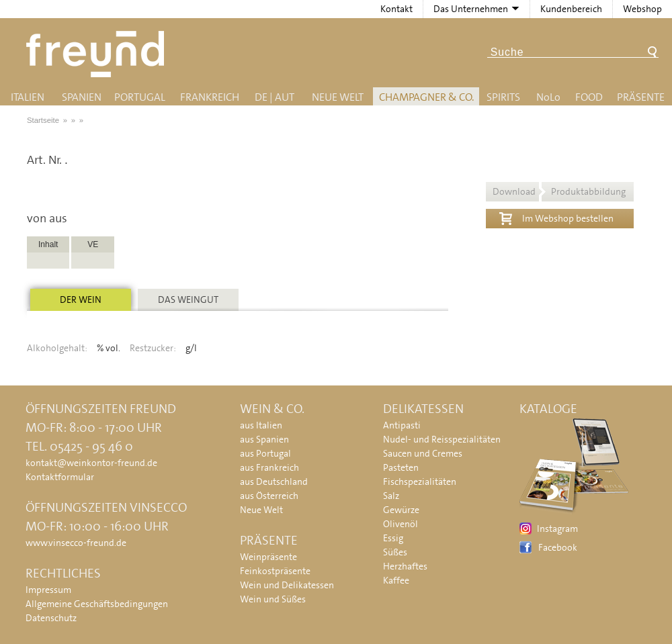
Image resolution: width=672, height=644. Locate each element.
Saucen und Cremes (423, 453)
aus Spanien (264, 439)
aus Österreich (269, 496)
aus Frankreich (269, 467)
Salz (391, 496)
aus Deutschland (274, 481)
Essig (393, 538)
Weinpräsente (268, 557)
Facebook (558, 547)
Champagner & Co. (426, 97)
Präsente (641, 97)
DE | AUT (275, 97)
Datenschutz (51, 618)
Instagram (557, 528)
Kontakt (396, 9)
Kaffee (396, 580)
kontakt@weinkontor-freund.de (91, 463)
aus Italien (261, 425)
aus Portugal (265, 453)
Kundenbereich (571, 9)
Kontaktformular (60, 477)
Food (589, 97)
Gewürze (401, 510)
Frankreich (210, 97)
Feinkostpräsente (275, 571)
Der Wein (81, 300)
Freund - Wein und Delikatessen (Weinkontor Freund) (98, 54)
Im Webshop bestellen (556, 217)
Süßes (395, 552)
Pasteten (401, 467)
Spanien (82, 97)
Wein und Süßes (273, 599)
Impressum (48, 590)
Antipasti (402, 425)
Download (559, 191)
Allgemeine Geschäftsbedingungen (97, 604)
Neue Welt (338, 97)
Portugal (140, 97)
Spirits (503, 97)
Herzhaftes (405, 566)
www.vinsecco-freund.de (76, 543)
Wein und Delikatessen (287, 585)
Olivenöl (401, 524)
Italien (28, 97)
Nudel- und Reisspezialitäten (442, 439)
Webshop (642, 9)
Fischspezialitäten (420, 481)
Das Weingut (188, 300)
